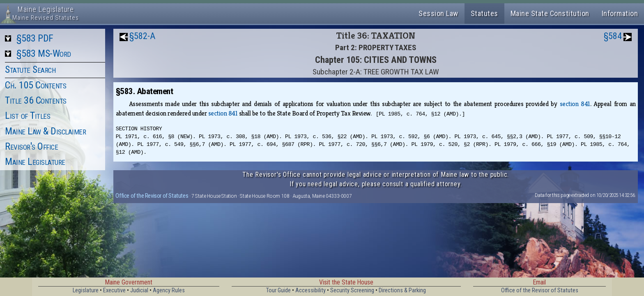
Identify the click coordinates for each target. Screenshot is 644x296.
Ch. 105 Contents (36, 85)
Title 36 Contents (36, 100)
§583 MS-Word (44, 53)
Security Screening (352, 290)
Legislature (86, 290)
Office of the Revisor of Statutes (152, 196)
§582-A (142, 36)
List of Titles (28, 116)
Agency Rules (169, 290)
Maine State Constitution (550, 13)
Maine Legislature (35, 162)
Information (620, 13)
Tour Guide (278, 290)
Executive (114, 290)
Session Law (438, 13)
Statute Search (30, 69)
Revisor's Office (31, 146)
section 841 (575, 104)
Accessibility (310, 290)
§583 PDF (35, 38)
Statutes (484, 13)
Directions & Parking (402, 290)
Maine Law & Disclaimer (45, 131)
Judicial (139, 290)
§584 (613, 36)
